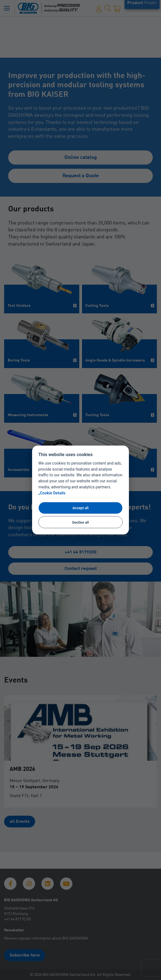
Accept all (80, 508)
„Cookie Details (52, 493)
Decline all (80, 522)
